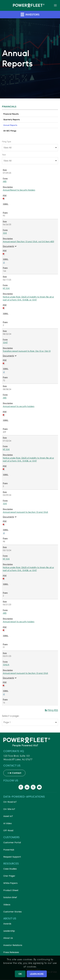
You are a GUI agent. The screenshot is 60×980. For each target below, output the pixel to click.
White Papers (10, 883)
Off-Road (8, 830)
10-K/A (6, 665)
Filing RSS (51, 710)
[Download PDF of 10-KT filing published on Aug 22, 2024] (4, 363)
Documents (10, 246)
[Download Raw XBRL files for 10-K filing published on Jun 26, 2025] (4, 262)
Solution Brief (10, 897)
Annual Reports (10, 125)
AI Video (8, 823)
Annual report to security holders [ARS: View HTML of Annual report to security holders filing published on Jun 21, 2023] (19, 622)
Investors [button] (30, 14)
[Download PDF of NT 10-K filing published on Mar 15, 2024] (4, 579)
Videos (7, 905)
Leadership (9, 931)
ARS (5, 181)
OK (20, 974)
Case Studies (10, 869)
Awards (7, 924)
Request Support (12, 857)
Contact (17, 773)
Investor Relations (13, 945)
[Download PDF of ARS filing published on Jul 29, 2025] (4, 198)
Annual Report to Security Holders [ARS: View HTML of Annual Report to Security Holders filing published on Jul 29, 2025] (19, 190)
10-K (5, 233)
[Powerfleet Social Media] (21, 787)
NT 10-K (6, 288)
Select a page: (11, 716)
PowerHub (9, 850)
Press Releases (11, 952)
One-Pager (9, 876)
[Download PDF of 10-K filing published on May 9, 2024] (4, 524)
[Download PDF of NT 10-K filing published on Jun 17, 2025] (4, 308)
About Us (8, 938)
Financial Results (11, 114)
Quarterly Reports (12, 120)
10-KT (5, 342)
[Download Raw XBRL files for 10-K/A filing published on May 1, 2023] (4, 694)
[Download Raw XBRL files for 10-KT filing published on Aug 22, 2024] (4, 372)
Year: (4, 155)
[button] (55, 5)
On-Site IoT (9, 809)
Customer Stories (12, 912)
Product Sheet (11, 890)
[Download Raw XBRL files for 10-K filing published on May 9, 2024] (4, 533)
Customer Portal (12, 843)
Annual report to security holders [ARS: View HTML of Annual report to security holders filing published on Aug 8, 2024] (19, 406)
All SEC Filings (10, 131)
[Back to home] (29, 5)
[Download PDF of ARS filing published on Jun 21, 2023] (4, 630)
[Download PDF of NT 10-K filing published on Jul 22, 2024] (4, 469)
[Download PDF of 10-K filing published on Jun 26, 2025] (4, 254)
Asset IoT (8, 816)
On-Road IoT (10, 802)
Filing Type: (7, 142)
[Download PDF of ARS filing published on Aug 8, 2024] (4, 415)
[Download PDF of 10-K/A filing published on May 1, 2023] (4, 685)
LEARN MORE (37, 974)
